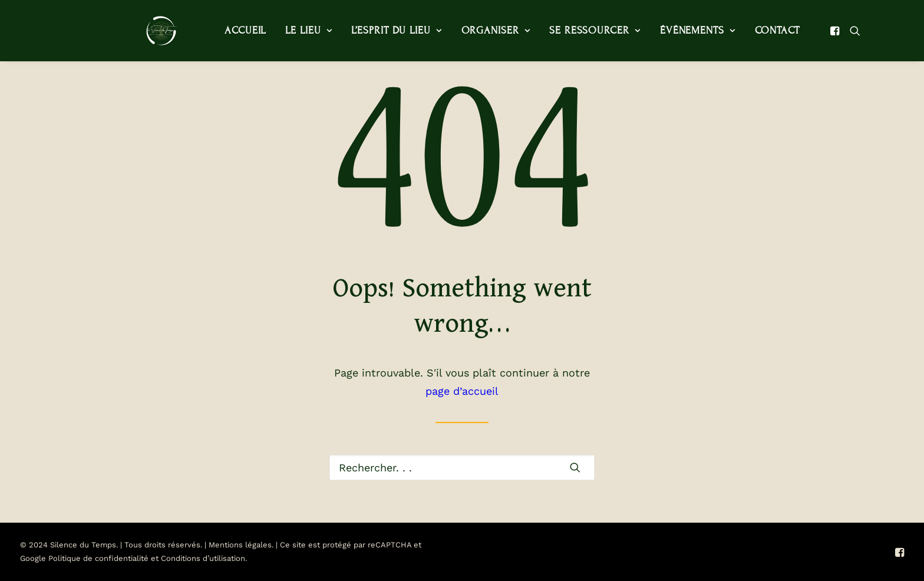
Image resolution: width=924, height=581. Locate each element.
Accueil (220, 30)
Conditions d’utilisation (203, 558)
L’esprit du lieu (372, 30)
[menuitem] (220, 31)
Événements (673, 30)
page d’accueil (462, 391)
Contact (753, 30)
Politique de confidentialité (98, 558)
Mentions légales (240, 545)
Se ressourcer (570, 30)
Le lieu (284, 30)
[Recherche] (462, 468)
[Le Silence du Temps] (145, 31)
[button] (812, 31)
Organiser (471, 30)
